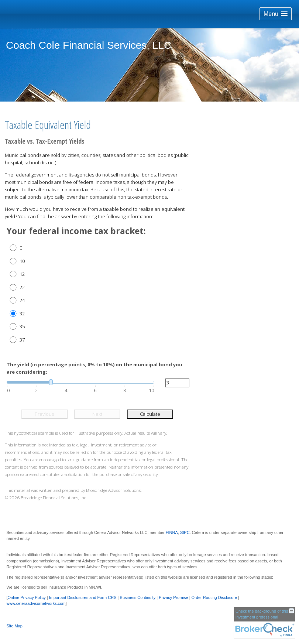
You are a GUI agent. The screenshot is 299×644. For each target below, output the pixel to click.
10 (22, 261)
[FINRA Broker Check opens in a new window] (264, 623)
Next (97, 414)
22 (22, 287)
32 (22, 314)
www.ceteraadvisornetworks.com (36, 603)
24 (22, 300)
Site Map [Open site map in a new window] (14, 626)
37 (22, 340)
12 (22, 274)
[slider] (80, 382)
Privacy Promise (173, 597)
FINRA (172, 532)
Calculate (150, 414)
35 (22, 326)
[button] (276, 14)
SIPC (185, 532)
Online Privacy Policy (26, 597)
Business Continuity (138, 597)
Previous (44, 414)
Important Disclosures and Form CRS (83, 597)
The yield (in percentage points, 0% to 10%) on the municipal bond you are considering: (94, 368)
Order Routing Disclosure (214, 597)
